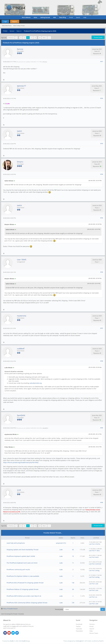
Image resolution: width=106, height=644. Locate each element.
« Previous (11, 38)
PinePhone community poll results (18, 570)
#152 (102, 98)
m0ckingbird (79, 641)
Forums (92, 624)
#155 (102, 218)
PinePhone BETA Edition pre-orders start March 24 (24, 596)
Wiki (55, 17)
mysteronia (22, 316)
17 (31, 38)
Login (5, 21)
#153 (102, 144)
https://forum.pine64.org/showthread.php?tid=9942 (21, 462)
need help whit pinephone (16, 543)
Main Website (26, 17)
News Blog (63, 17)
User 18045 (22, 260)
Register (15, 21)
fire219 (101, 641)
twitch (19, 131)
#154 (102, 174)
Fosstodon (79, 631)
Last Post (92, 544)
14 (21, 38)
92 (73, 550)
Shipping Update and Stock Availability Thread (22, 550)
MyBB (12, 641)
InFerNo (98, 544)
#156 (102, 272)
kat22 (97, 557)
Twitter (78, 626)
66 (40, 38)
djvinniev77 (22, 86)
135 (73, 603)
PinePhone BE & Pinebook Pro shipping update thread (25, 583)
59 (73, 589)
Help (85, 17)
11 (73, 563)
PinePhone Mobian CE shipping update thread (22, 589)
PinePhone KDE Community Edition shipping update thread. (27, 603)
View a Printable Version (10, 609)
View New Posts (7, 26)
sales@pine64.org (36, 383)
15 (24, 38)
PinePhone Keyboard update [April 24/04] (21, 556)
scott (19, 490)
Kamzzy (20, 49)
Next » (44, 38)
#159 (102, 428)
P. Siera (97, 551)
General (12, 31)
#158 (102, 361)
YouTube (79, 629)
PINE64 (5, 31)
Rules (35, 17)
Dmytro (20, 162)
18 (35, 38)
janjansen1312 (61, 543)
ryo (96, 597)
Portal (71, 17)
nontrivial (98, 564)
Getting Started (45, 17)
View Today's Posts (19, 26)
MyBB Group (26, 641)
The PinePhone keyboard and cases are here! (22, 563)
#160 (102, 502)
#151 (102, 62)
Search (78, 17)
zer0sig (97, 570)
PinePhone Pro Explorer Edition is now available (23, 576)
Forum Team (94, 633)
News (18, 31)
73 (73, 556)
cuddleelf (21, 349)
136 (73, 583)
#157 (102, 328)
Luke (61, 550)
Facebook (79, 624)
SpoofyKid (21, 415)
